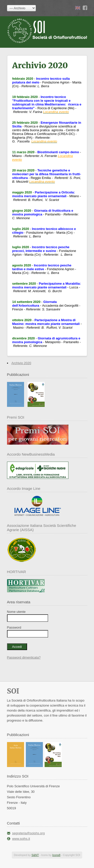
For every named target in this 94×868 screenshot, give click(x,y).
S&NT (35, 855)
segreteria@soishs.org (28, 833)
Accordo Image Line (24, 488)
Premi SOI (16, 417)
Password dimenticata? (24, 657)
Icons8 (56, 855)
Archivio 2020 (21, 363)
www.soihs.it (21, 839)
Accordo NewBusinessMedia (31, 454)
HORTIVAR (17, 572)
